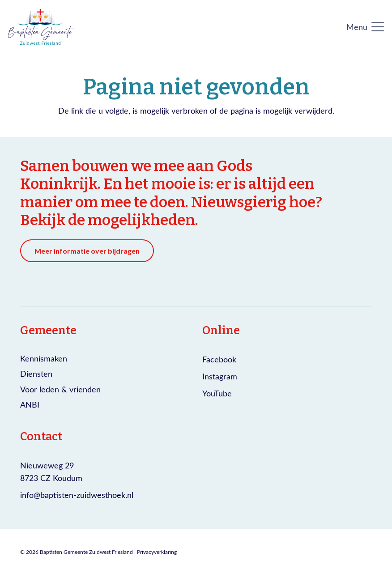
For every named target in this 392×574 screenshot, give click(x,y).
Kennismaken (44, 358)
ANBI (30, 404)
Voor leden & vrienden (60, 389)
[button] (365, 27)
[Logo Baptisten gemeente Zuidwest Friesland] (41, 27)
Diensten (36, 374)
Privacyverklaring (157, 552)
